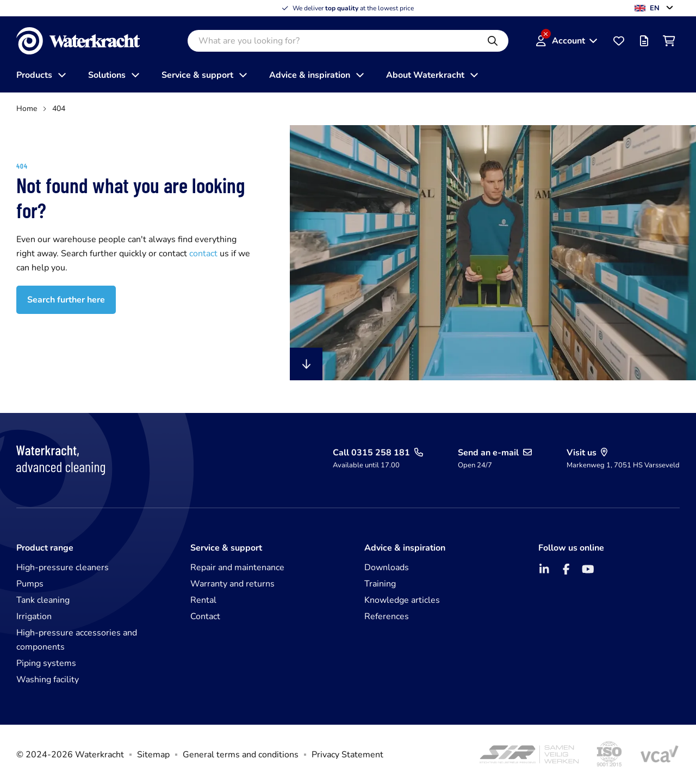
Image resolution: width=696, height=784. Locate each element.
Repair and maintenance (237, 567)
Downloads (387, 567)
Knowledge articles (402, 600)
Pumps (30, 584)
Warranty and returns (232, 584)
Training (380, 584)
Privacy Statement (347, 755)
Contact (205, 616)
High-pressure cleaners (63, 567)
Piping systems (46, 663)
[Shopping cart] (669, 41)
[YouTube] (588, 569)
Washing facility (48, 680)
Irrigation (34, 616)
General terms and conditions (241, 755)
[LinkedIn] (544, 569)
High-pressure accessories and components (77, 640)
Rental (203, 600)
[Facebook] (566, 569)
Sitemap (153, 755)
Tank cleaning (43, 600)
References (387, 616)
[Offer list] (644, 41)
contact (204, 254)
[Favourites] (619, 41)
